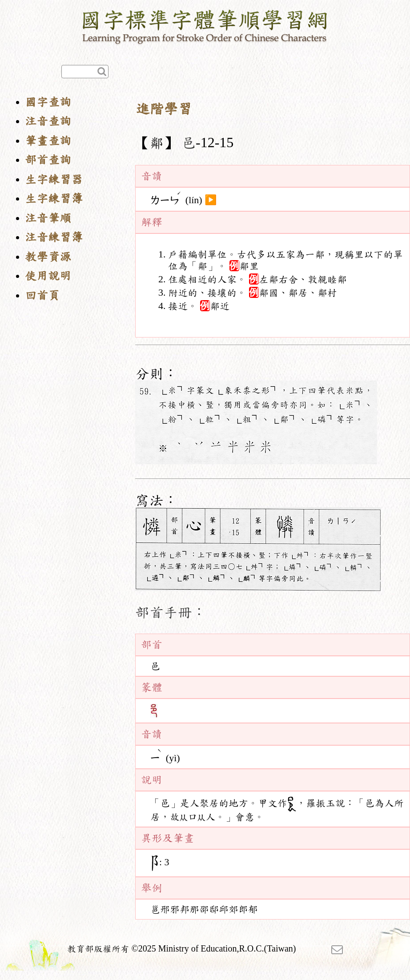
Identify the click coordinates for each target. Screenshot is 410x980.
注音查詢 (48, 121)
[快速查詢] (85, 72)
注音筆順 (48, 218)
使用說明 (48, 276)
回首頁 (42, 295)
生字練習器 (54, 179)
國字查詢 (48, 102)
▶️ (211, 200)
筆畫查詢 (48, 141)
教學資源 (48, 257)
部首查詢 (48, 160)
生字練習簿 (54, 199)
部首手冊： (171, 612)
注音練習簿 (54, 237)
